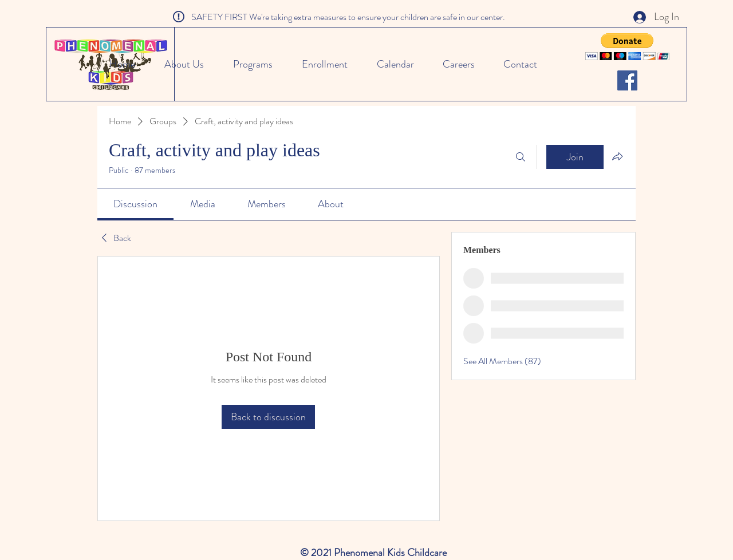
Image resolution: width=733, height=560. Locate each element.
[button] (627, 47)
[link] (135, 204)
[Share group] (617, 156)
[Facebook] (627, 80)
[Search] (521, 157)
